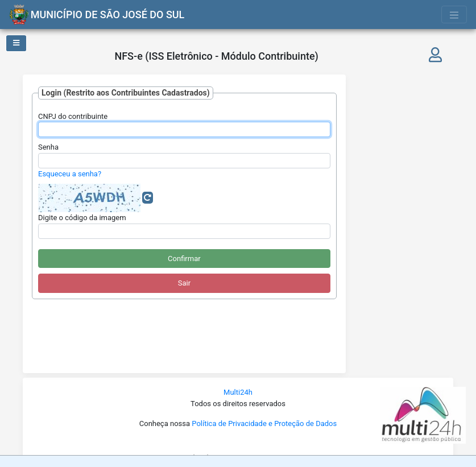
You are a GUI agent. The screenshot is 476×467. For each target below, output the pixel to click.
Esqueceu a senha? (70, 174)
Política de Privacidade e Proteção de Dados (264, 423)
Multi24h (238, 392)
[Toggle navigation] (454, 15)
